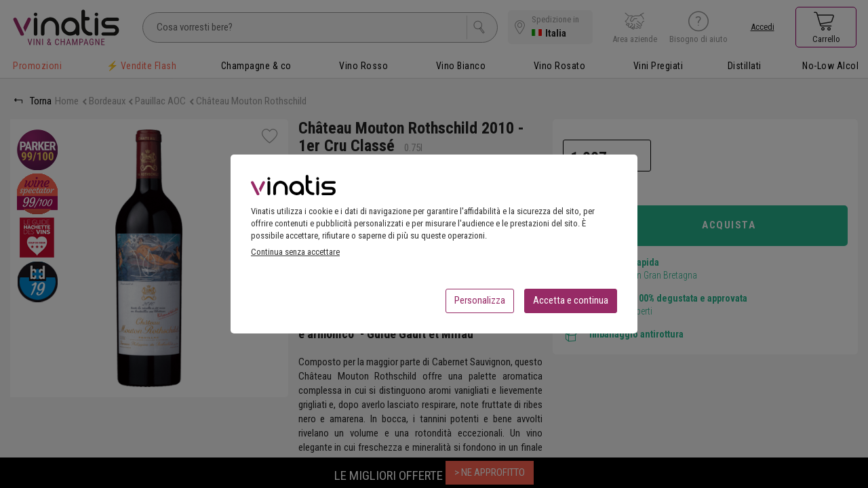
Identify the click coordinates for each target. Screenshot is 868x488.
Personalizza (480, 304)
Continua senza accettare (295, 256)
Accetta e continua (571, 304)
